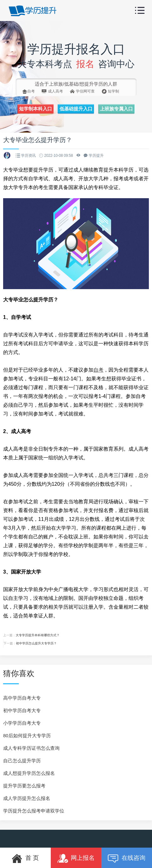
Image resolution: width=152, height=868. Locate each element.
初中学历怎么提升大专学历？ (36, 643)
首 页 (25, 858)
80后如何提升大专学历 (27, 736)
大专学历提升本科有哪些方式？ (38, 635)
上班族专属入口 (116, 109)
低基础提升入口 (76, 109)
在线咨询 (127, 858)
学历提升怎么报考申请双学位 (34, 811)
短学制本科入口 (36, 109)
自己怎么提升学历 (22, 761)
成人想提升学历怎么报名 (29, 773)
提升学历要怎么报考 (24, 786)
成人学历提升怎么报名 (27, 798)
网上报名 (76, 858)
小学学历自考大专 (22, 723)
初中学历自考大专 (22, 710)
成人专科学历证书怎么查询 (31, 748)
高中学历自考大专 (22, 698)
